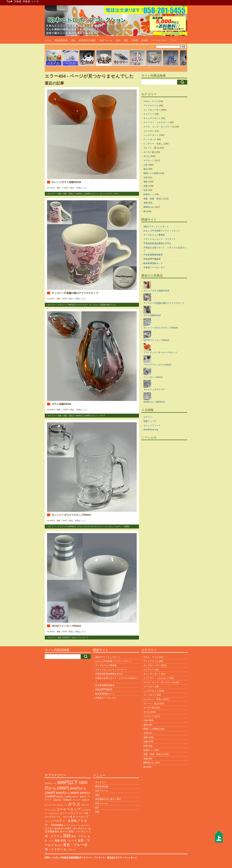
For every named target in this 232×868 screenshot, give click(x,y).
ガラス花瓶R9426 (61, 404)
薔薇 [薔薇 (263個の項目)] (57, 841)
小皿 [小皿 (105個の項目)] (89, 829)
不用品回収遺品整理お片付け (157, 243)
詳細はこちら (82, 188)
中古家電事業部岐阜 (153, 255)
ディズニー (94, 305)
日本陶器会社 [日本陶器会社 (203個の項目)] (52, 831)
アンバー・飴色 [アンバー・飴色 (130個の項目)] (79, 800)
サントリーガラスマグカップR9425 (71, 515)
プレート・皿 (150, 148)
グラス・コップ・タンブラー (157, 127)
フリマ (173, 40)
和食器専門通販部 (152, 259)
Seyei (74, 638)
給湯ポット (149, 194)
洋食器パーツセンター (154, 267)
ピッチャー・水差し (153, 144)
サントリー (99, 526)
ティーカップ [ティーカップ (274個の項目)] (81, 817)
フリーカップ (83, 638)
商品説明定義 (61, 40)
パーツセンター (159, 40)
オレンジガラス (106, 194)
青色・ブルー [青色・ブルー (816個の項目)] (73, 845)
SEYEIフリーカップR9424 (66, 626)
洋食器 (18, 1)
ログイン (148, 417)
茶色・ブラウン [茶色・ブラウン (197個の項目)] (79, 836)
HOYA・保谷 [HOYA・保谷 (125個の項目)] (78, 797)
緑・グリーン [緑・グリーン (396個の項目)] (53, 836)
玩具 (146, 190)
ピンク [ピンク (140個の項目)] (67, 825)
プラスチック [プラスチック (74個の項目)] (76, 825)
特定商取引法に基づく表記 (108, 799)
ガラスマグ (88, 526)
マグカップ (62, 305)
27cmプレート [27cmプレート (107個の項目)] (51, 783)
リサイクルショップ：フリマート (160, 239)
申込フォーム (106, 40)
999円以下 (72, 305)
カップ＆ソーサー (152, 110)
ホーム (48, 40)
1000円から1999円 (83, 194)
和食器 (27, 1)
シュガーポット (151, 135)
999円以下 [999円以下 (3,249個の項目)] (68, 782)
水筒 (146, 177)
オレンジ (95, 194)
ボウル (147, 156)
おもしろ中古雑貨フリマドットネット (162, 231)
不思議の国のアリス (108, 305)
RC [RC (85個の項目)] (86, 797)
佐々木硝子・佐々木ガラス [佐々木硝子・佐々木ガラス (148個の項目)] (74, 828)
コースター (149, 131)
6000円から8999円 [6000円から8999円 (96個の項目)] (64, 797)
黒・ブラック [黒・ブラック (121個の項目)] (70, 850)
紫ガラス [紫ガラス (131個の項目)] (64, 832)
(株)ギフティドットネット (156, 226)
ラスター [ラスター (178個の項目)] (49, 828)
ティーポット (150, 139)
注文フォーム (102, 791)
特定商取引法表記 (87, 40)
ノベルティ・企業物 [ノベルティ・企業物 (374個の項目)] (64, 821)
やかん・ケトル (151, 101)
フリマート (99, 858)
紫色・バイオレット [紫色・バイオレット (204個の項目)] (80, 831)
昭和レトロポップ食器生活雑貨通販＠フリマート (68, 858)
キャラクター (83, 305)
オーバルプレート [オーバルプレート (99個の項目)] (60, 805)
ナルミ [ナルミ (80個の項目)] (47, 821)
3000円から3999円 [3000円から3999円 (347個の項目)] (67, 793)
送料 (126, 40)
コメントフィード (152, 425)
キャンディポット (152, 118)
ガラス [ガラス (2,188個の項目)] (74, 804)
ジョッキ (108, 526)
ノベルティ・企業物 (121, 526)
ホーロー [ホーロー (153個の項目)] (86, 825)
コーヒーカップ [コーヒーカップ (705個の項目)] (69, 809)
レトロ (35, 1)
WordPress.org (151, 430)
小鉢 (146, 165)
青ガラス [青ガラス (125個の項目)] (59, 845)
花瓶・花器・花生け (66, 194)
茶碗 (146, 203)
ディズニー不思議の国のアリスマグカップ (75, 293)
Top (8, 1)
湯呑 (59, 638)
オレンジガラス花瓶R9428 (66, 182)
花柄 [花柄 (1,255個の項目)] (67, 836)
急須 (146, 169)
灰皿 (146, 186)
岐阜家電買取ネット (153, 263)
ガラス (116, 194)
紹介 (118, 40)
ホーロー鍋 (149, 152)
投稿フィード (150, 421)
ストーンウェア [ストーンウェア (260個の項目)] (69, 813)
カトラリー (149, 114)
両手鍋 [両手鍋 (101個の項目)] (57, 829)
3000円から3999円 (83, 416)
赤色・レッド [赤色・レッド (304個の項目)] (69, 840)
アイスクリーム (151, 106)
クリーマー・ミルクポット (156, 122)
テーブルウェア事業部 (154, 235)
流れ (73, 40)
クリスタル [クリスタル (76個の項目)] (52, 810)
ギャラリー (101, 782)
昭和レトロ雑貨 (151, 173)
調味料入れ (149, 207)
